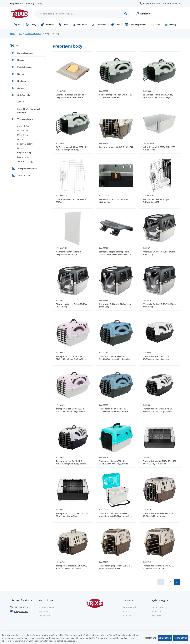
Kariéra (127, 612)
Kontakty (30, 3)
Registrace (156, 616)
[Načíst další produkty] (177, 582)
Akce (156, 25)
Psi (17, 25)
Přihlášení (156, 612)
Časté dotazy (44, 616)
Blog (40, 3)
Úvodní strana (158, 607)
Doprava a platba (46, 607)
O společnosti (17, 3)
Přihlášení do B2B (172, 3)
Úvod (13, 33)
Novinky (170, 25)
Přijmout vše (180, 638)
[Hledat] (126, 14)
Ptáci (63, 25)
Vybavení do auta (33, 33)
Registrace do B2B (152, 3)
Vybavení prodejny (136, 25)
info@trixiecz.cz (21, 612)
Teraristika (99, 25)
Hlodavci (47, 25)
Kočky (31, 25)
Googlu (52, 638)
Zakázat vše (165, 638)
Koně (115, 25)
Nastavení (150, 638)
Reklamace (43, 612)
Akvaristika (80, 25)
